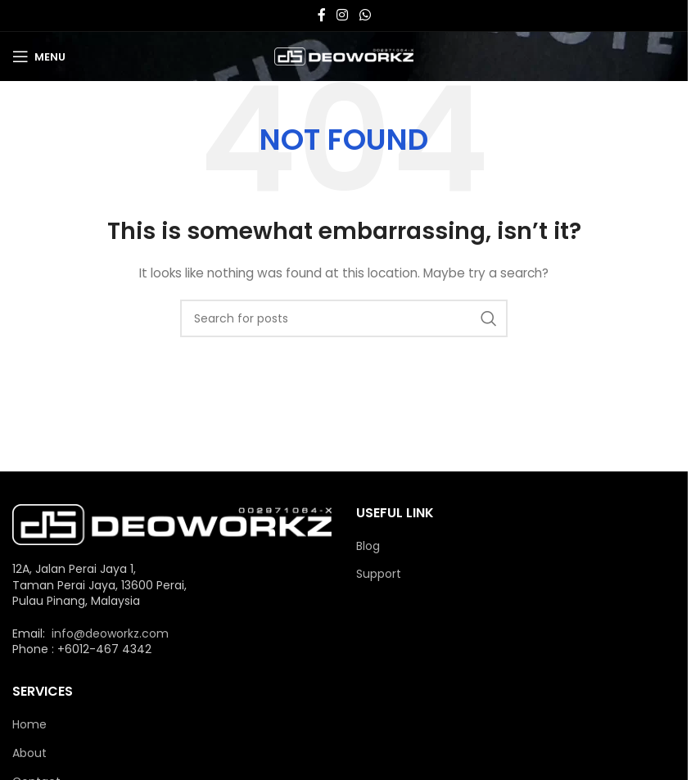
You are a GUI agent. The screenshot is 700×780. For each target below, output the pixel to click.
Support (379, 574)
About (29, 753)
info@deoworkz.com (110, 633)
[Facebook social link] (322, 15)
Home (29, 725)
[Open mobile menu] (39, 56)
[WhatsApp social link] (365, 15)
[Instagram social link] (343, 15)
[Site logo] (344, 56)
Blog (368, 546)
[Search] (344, 318)
